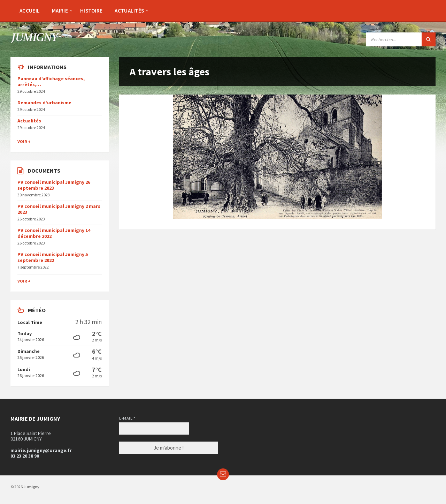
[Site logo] (35, 41)
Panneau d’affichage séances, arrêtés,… (51, 81)
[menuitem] (30, 10)
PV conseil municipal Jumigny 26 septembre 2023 (54, 185)
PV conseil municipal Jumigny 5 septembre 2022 (53, 257)
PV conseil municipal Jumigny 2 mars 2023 (59, 209)
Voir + (24, 141)
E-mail (127, 418)
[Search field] (401, 39)
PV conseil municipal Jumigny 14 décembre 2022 (54, 233)
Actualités (29, 121)
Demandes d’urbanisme (44, 103)
